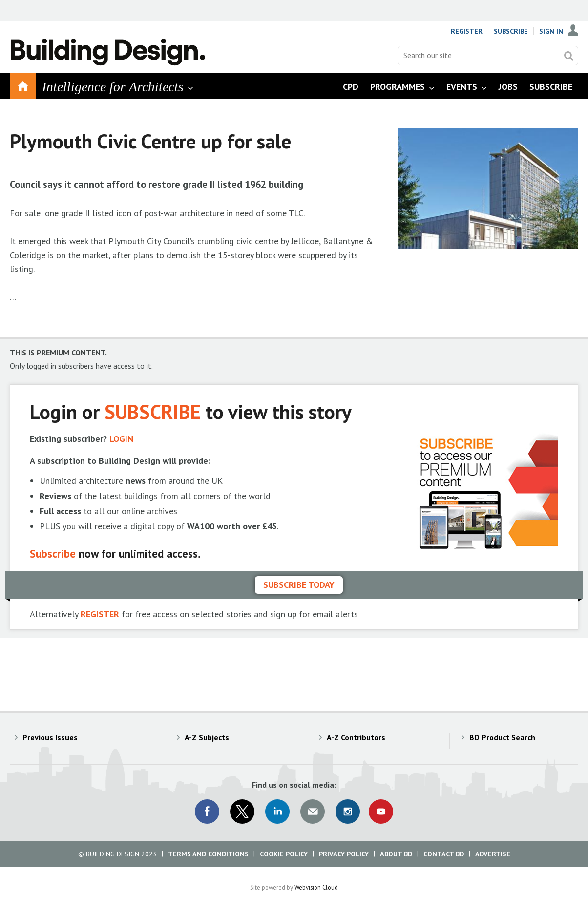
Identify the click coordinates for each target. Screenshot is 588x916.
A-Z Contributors (356, 737)
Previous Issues (50, 737)
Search (568, 56)
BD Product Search (502, 737)
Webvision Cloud (316, 887)
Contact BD (444, 854)
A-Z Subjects (207, 737)
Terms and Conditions (208, 854)
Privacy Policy (344, 854)
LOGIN (121, 439)
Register (467, 31)
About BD (396, 854)
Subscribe (511, 31)
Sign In (551, 31)
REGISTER (100, 614)
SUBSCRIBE (153, 411)
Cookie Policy (284, 854)
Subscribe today (299, 585)
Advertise (493, 854)
